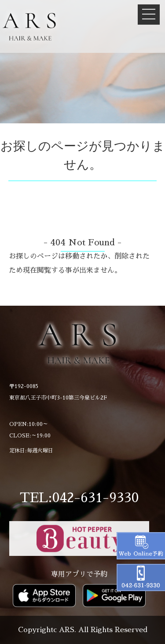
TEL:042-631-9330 (79, 498)
